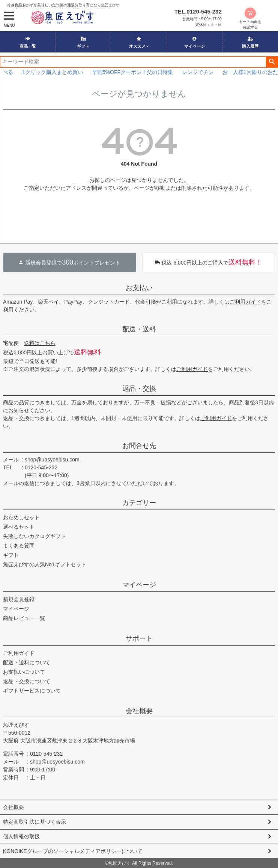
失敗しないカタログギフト (35, 536)
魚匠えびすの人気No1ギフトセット (45, 564)
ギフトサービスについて (32, 691)
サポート (139, 638)
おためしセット (21, 517)
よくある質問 (19, 546)
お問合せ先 (139, 446)
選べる (15, 72)
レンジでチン (207, 72)
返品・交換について (27, 681)
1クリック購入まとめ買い (62, 72)
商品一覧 (28, 42)
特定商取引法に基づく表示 (35, 822)
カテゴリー (139, 503)
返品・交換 (139, 389)
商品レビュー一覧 (24, 618)
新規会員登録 (19, 599)
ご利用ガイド (245, 302)
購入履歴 (250, 42)
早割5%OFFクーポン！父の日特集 (142, 72)
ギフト (83, 42)
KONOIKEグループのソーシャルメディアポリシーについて (73, 851)
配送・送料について (27, 662)
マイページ (195, 42)
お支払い (139, 288)
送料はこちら (40, 343)
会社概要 (139, 711)
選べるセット (19, 527)
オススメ (137, 42)
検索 (272, 62)
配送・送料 (139, 329)
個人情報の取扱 (21, 836)
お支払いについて (24, 672)
